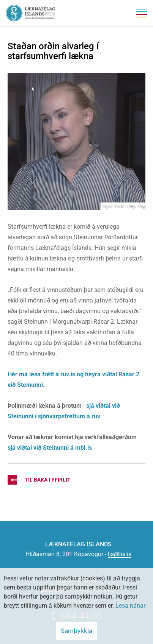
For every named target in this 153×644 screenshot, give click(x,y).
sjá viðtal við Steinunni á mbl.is (50, 448)
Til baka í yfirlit (39, 480)
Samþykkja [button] (76, 631)
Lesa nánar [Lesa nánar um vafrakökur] (130, 606)
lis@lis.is (120, 554)
